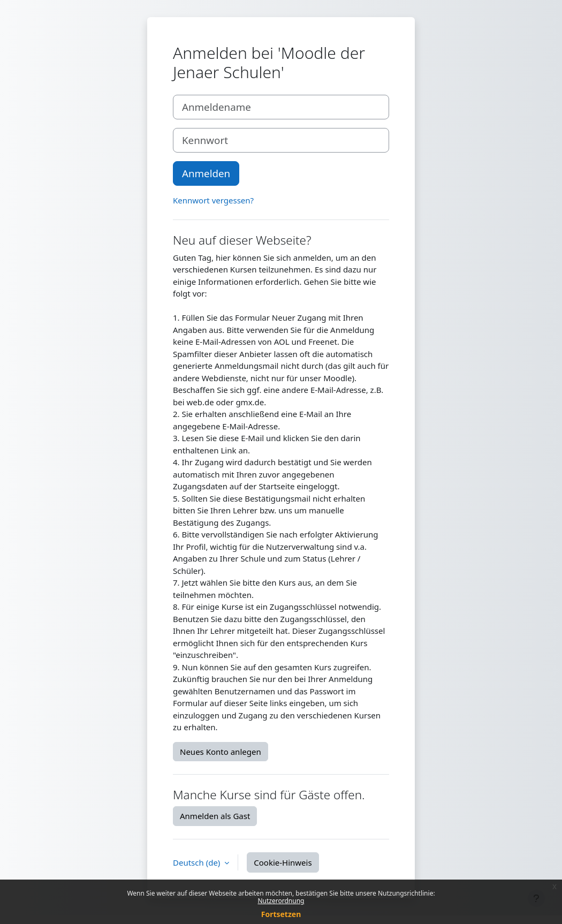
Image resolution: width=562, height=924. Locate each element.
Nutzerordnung (281, 901)
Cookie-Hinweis (283, 862)
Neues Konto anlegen (221, 752)
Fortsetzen (281, 914)
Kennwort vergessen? (213, 200)
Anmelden (206, 173)
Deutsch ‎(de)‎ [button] (198, 862)
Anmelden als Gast (215, 816)
